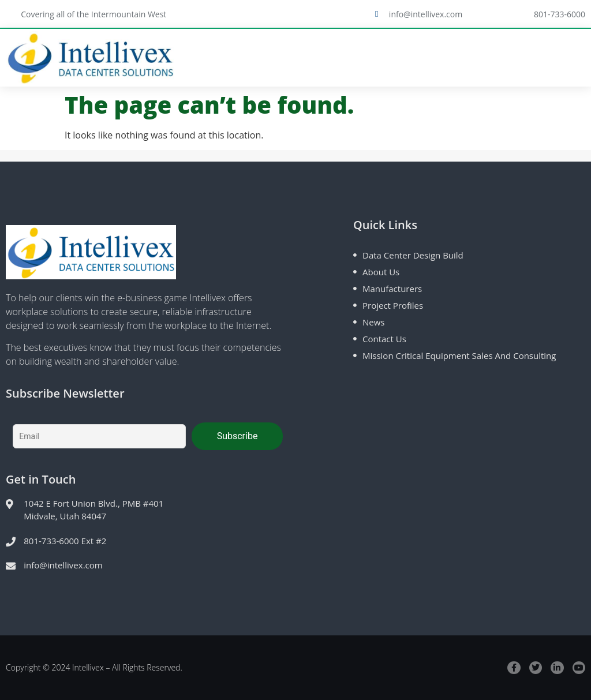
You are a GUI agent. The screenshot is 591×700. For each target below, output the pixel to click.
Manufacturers (392, 289)
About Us (381, 272)
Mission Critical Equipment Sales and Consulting (459, 355)
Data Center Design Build (413, 255)
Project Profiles (393, 305)
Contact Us (384, 339)
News (374, 322)
